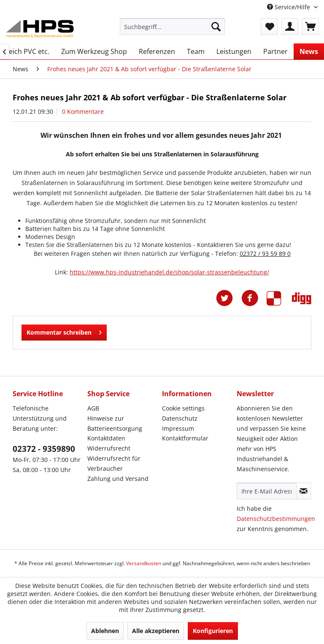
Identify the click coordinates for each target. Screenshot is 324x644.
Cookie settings (183, 408)
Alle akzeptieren (156, 631)
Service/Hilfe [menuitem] (289, 7)
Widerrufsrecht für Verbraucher (114, 463)
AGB (93, 408)
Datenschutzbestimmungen (276, 519)
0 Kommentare (83, 111)
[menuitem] (173, 27)
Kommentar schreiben (64, 331)
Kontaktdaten (106, 438)
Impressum (178, 428)
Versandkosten (144, 563)
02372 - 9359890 (44, 449)
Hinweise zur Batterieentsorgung (115, 423)
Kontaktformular (185, 438)
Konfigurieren (213, 631)
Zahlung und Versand (118, 479)
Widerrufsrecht (109, 448)
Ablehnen (105, 631)
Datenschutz (180, 418)
